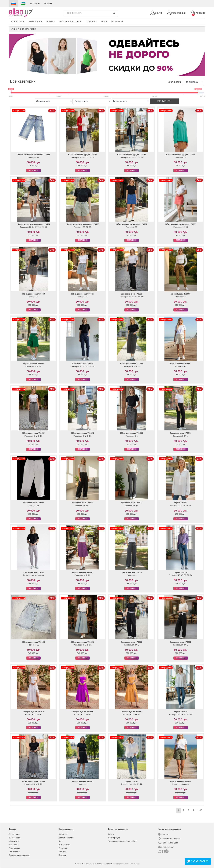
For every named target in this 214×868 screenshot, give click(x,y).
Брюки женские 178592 (180, 642)
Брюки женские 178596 (82, 364)
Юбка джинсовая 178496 (82, 642)
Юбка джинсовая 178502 (132, 364)
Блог (61, 841)
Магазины (35, 3)
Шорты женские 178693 (181, 364)
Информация (64, 845)
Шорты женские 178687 (83, 572)
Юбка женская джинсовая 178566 (181, 224)
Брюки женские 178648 (33, 572)
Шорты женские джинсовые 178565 (82, 224)
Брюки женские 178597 (131, 503)
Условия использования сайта (122, 841)
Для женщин (15, 838)
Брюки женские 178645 (33, 503)
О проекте (63, 834)
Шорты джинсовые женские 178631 (33, 155)
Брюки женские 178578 (82, 503)
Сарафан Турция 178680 (82, 712)
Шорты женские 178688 (34, 364)
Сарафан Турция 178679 (33, 712)
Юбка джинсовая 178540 (33, 294)
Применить (165, 101)
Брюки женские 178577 (131, 642)
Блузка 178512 (181, 503)
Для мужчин (15, 834)
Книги (104, 21)
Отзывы (48, 3)
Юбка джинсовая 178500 (33, 781)
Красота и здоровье (70, 21)
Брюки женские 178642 (131, 572)
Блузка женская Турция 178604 (82, 155)
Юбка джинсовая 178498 (82, 433)
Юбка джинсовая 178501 (33, 433)
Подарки (91, 21)
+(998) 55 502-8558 (170, 843)
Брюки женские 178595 (131, 294)
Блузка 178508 (181, 572)
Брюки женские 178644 (180, 433)
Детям (51, 21)
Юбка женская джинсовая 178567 (132, 224)
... (197, 810)
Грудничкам (14, 848)
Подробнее (33, 170)
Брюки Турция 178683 (180, 294)
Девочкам (14, 845)
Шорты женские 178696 (181, 781)
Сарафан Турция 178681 (132, 712)
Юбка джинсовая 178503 (132, 433)
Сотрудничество (66, 838)
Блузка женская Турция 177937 (181, 155)
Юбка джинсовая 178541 (82, 294)
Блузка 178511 (132, 781)
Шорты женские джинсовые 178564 (33, 224)
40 (201, 810)
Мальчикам (14, 841)
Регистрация (176, 13)
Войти (156, 13)
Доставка (63, 848)
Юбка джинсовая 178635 (33, 642)
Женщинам (36, 21)
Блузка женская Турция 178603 (132, 155)
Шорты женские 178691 (83, 781)
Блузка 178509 (181, 712)
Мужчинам (18, 21)
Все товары (117, 21)
